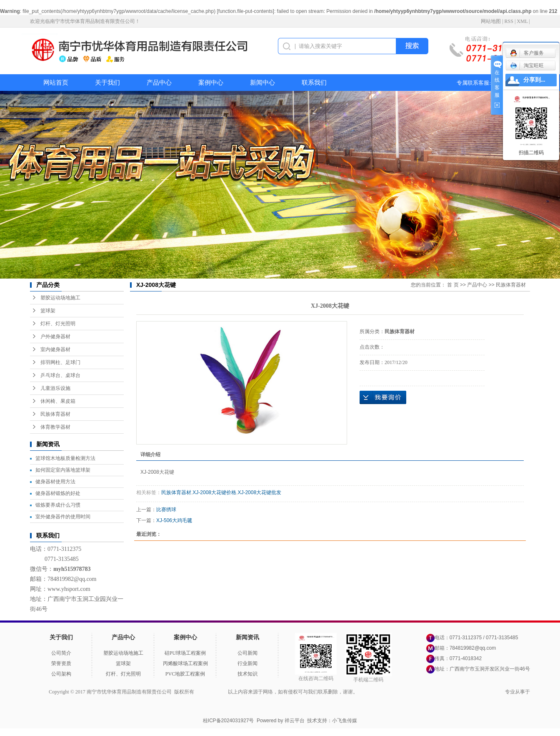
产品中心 (159, 83)
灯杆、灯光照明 (58, 324)
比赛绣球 (166, 510)
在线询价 (383, 397)
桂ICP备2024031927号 (229, 721)
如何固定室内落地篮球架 (63, 470)
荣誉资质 (61, 663)
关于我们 (107, 83)
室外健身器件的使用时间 (63, 517)
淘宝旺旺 (527, 65)
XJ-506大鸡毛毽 (174, 520)
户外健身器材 (55, 337)
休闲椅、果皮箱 (58, 401)
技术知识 (247, 674)
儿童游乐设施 (55, 388)
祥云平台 (295, 721)
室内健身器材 (55, 349)
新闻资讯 (247, 637)
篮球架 (48, 311)
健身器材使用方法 (55, 482)
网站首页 (56, 83)
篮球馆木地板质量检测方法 (65, 458)
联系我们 (314, 83)
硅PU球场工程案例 (185, 653)
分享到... (534, 80)
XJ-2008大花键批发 (259, 492)
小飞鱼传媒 (345, 721)
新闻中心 (262, 83)
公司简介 (61, 653)
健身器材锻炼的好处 (58, 493)
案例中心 (211, 83)
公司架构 (61, 674)
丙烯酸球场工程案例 (185, 663)
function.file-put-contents (246, 11)
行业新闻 (247, 663)
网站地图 (491, 21)
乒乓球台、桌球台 (60, 375)
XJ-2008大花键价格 (214, 492)
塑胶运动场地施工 (60, 298)
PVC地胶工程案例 (185, 674)
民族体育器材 (55, 414)
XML (522, 21)
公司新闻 (247, 653)
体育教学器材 (55, 427)
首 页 (453, 285)
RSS (509, 21)
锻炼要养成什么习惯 (58, 505)
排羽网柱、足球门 (60, 362)
